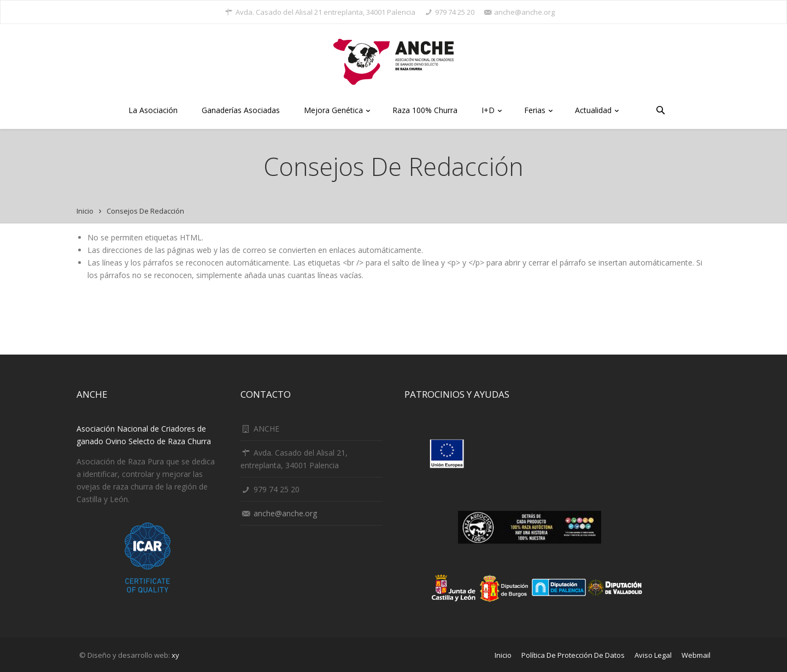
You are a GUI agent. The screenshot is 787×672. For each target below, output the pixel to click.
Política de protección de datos (573, 655)
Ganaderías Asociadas (241, 110)
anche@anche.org (285, 513)
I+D (491, 111)
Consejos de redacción (145, 211)
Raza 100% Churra (425, 110)
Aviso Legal (653, 655)
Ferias (538, 111)
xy (175, 655)
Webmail (696, 655)
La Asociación (153, 110)
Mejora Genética (336, 111)
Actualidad (596, 111)
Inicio (85, 211)
